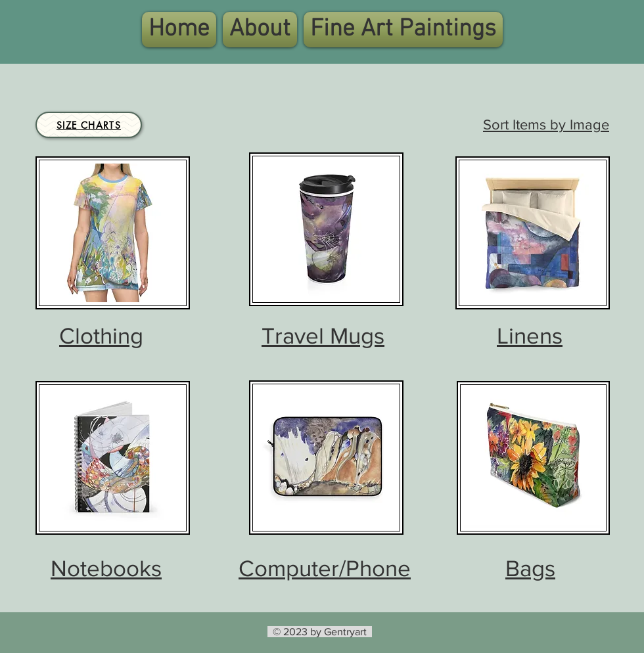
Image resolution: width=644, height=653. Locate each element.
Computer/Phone (325, 568)
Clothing (101, 336)
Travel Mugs (323, 336)
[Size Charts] (89, 125)
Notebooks (106, 568)
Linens (530, 336)
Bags (530, 568)
